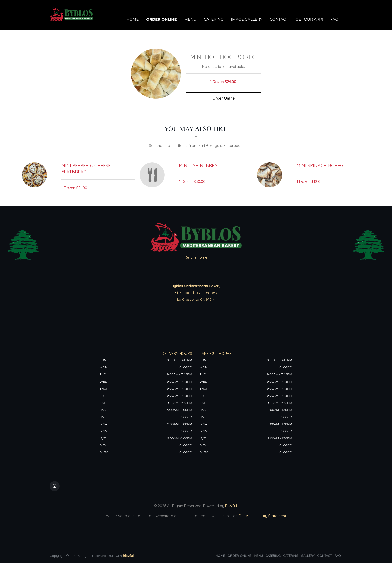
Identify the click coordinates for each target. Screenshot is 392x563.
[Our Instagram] (55, 486)
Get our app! (309, 19)
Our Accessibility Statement (262, 516)
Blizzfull (231, 506)
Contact (279, 19)
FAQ (334, 19)
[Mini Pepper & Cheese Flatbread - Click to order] (36, 175)
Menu (190, 19)
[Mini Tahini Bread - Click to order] (153, 175)
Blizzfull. (129, 556)
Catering (214, 19)
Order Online (161, 19)
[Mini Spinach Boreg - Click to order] (271, 175)
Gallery (308, 556)
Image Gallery (247, 19)
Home (133, 19)
